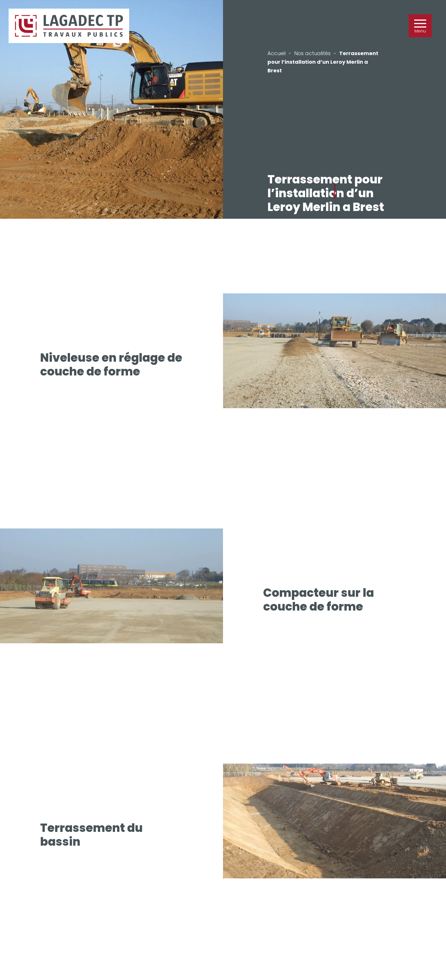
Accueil (277, 53)
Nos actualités (312, 53)
